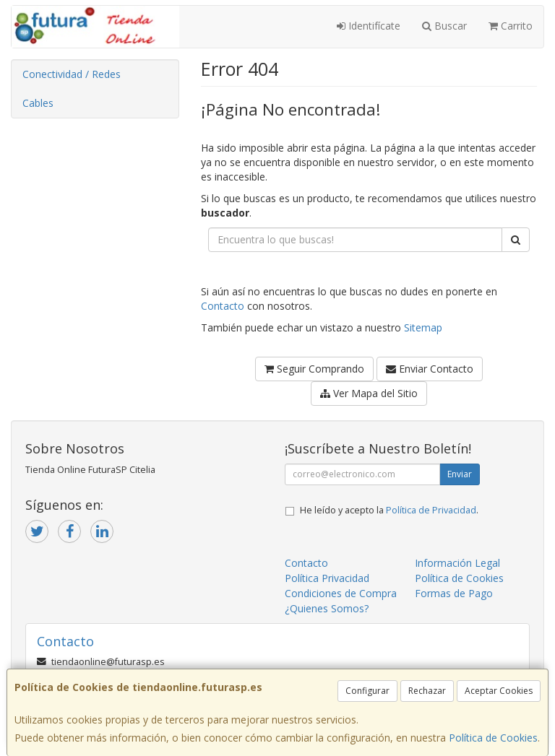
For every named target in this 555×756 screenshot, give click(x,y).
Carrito (511, 26)
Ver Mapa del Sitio (369, 393)
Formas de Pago (454, 593)
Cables (38, 103)
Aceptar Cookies (499, 691)
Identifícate (369, 26)
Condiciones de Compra (341, 593)
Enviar (460, 474)
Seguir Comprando (314, 369)
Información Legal (457, 563)
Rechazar (427, 691)
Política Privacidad (327, 578)
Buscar (444, 26)
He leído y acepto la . (389, 510)
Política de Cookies (493, 738)
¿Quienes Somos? (327, 608)
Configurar (367, 691)
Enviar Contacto (430, 369)
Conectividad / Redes (72, 74)
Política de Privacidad (431, 510)
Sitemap (423, 327)
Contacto (223, 306)
